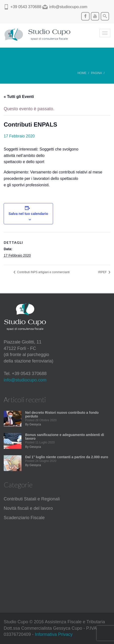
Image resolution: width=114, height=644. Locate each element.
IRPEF (103, 272)
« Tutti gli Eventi (19, 97)
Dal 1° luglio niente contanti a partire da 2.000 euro (67, 457)
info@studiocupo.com (25, 380)
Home (82, 73)
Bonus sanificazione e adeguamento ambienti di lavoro (65, 437)
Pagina (96, 73)
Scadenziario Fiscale (24, 518)
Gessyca (35, 424)
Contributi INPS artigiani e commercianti (43, 272)
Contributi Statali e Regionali (32, 499)
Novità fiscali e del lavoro (28, 508)
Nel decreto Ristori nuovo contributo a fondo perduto (62, 414)
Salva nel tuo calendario (28, 214)
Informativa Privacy (54, 634)
